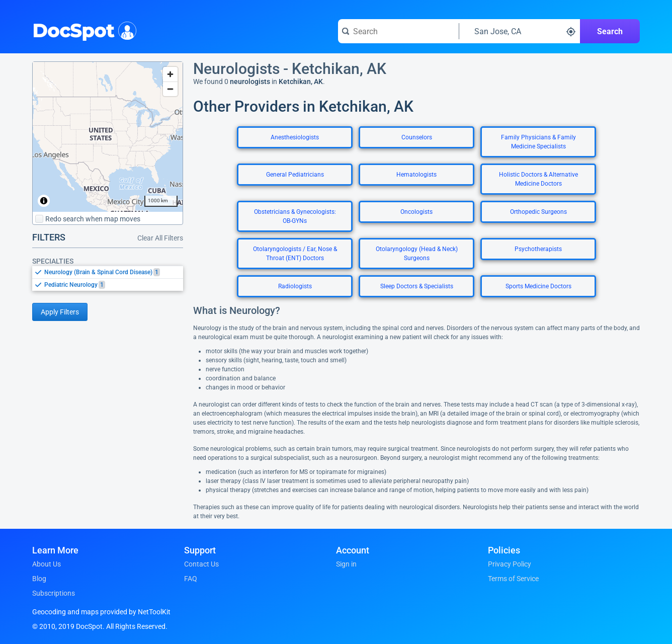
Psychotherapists (538, 249)
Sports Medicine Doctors (538, 286)
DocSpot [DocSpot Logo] (82, 30)
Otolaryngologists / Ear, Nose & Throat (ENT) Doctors (295, 254)
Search (610, 31)
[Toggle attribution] (44, 201)
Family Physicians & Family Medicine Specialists (538, 142)
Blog (39, 579)
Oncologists (416, 212)
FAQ (191, 579)
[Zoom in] (170, 74)
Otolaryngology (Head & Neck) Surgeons (417, 254)
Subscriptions (54, 593)
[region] (108, 137)
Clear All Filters (160, 238)
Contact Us (201, 564)
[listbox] (108, 278)
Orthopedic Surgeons (538, 212)
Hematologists (416, 175)
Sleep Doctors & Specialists (417, 286)
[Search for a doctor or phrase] (398, 31)
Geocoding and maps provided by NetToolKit (101, 612)
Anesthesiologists (295, 137)
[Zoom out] (170, 89)
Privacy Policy (510, 564)
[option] (114, 272)
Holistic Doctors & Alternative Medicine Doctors (538, 179)
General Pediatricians (295, 175)
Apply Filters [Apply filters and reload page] (60, 312)
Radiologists (295, 286)
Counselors (417, 137)
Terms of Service (513, 579)
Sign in (346, 564)
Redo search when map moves (88, 219)
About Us (47, 564)
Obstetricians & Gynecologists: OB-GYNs (295, 216)
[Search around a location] (520, 31)
